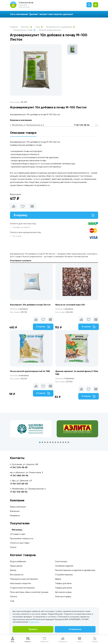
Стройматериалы (64, 575)
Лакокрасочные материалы (24, 579)
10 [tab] (63, 443)
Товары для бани (63, 583)
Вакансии (15, 511)
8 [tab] (58, 443)
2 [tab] (42, 443)
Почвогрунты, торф (24, 30)
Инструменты (17, 575)
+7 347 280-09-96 (19, 476)
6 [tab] (53, 443)
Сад (39, 27)
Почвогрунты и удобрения (60, 27)
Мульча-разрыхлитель (50, 30)
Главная (14, 27)
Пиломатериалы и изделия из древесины (75, 570)
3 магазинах (65, 379)
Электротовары (63, 596)
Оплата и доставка (20, 543)
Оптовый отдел (18, 534)
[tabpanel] (31, 430)
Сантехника (61, 561)
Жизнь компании (18, 507)
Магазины (17, 530)
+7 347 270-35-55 (19, 467)
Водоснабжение (18, 561)
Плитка (13, 596)
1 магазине (19, 309)
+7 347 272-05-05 (19, 484)
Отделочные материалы (22, 588)
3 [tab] (45, 443)
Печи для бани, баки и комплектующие (29, 592)
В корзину (54, 215)
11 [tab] (66, 443)
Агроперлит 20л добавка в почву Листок (31, 305)
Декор (13, 570)
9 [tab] (61, 443)
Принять (33, 629)
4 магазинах (20, 376)
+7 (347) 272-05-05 (26, 3)
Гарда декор (16, 566)
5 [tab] (50, 443)
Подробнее (34, 622)
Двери (58, 579)
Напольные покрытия (20, 583)
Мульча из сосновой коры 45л (71, 305)
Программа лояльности (22, 538)
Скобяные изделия (64, 566)
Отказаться (75, 629)
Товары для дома (63, 588)
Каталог (27, 27)
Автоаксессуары (63, 592)
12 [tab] (68, 443)
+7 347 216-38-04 (82, 125)
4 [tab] (48, 443)
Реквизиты (15, 515)
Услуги (13, 547)
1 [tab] (40, 443)
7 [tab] (55, 443)
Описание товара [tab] (23, 133)
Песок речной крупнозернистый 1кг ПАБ (30, 372)
